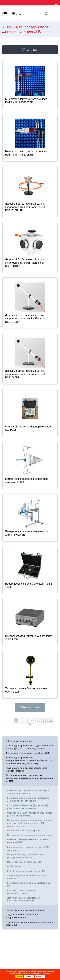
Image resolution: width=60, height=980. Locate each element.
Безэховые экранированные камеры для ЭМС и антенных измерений (28, 799)
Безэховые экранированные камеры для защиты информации (28, 792)
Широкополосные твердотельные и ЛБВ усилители (28, 849)
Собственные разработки (19, 741)
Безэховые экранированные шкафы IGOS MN (29, 884)
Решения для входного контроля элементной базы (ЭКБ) (29, 923)
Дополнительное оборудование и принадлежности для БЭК (25, 899)
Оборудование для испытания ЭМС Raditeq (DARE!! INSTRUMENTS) (30, 814)
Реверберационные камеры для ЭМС (26, 871)
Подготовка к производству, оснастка (25, 910)
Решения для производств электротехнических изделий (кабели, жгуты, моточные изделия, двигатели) (29, 760)
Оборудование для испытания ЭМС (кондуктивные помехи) (26, 856)
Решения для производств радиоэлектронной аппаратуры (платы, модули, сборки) (30, 747)
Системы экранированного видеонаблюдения (21, 892)
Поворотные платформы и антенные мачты (30, 835)
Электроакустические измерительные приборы (26, 877)
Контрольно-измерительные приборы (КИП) (28, 753)
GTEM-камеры (14, 866)
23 (52, 721)
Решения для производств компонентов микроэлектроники (26, 769)
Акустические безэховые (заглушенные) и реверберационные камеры (29, 807)
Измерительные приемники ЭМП (24, 862)
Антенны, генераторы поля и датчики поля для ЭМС (27, 841)
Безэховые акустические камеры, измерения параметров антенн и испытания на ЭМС (29, 778)
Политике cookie (44, 973)
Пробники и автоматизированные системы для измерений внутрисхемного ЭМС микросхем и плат (29, 823)
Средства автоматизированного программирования (22, 916)
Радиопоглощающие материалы (24, 831)
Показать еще (30, 708)
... (45, 721)
